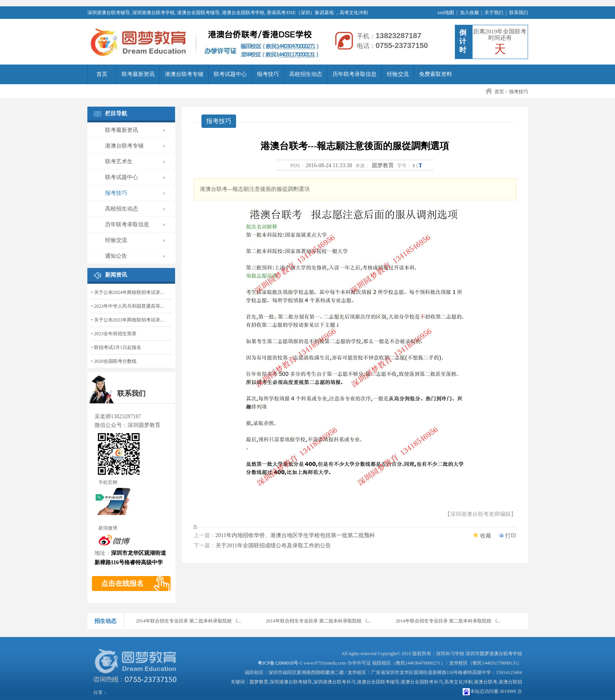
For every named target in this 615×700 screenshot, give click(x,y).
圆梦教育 (383, 165)
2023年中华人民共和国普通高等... (129, 306)
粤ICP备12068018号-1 (280, 663)
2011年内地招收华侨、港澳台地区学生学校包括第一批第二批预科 (295, 535)
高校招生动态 (306, 74)
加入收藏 (469, 13)
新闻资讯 (116, 275)
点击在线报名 (122, 584)
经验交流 (398, 74)
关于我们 (494, 13)
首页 (102, 74)
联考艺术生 (119, 162)
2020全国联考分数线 (115, 361)
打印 (511, 536)
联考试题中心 (230, 74)
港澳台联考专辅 (184, 74)
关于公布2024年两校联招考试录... (129, 292)
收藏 (486, 536)
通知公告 (116, 256)
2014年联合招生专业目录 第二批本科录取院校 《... (189, 621)
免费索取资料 (436, 74)
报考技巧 (268, 74)
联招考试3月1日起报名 (118, 347)
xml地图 (446, 13)
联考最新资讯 (138, 74)
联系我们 (519, 13)
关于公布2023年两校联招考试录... (129, 320)
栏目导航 (116, 114)
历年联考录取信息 (355, 74)
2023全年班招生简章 (115, 334)
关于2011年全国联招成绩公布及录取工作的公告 (273, 546)
